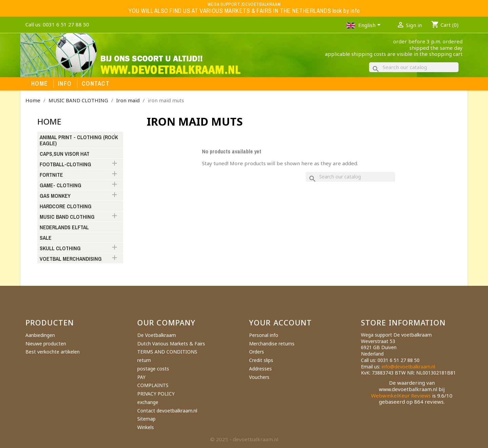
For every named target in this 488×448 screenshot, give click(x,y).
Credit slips (261, 360)
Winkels (146, 427)
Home (39, 84)
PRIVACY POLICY (156, 394)
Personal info (264, 335)
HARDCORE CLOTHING (66, 207)
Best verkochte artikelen (53, 352)
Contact (96, 84)
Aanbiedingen (40, 335)
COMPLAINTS (153, 385)
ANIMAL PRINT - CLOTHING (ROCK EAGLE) (79, 141)
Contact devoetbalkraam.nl (167, 411)
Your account (280, 322)
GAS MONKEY (55, 196)
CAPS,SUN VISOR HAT (65, 154)
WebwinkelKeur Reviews (401, 396)
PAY (141, 377)
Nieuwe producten (46, 344)
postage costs (153, 369)
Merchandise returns (272, 344)
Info (65, 84)
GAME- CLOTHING (60, 186)
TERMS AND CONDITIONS (167, 352)
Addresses (260, 369)
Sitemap (146, 419)
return (144, 360)
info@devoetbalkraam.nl (408, 367)
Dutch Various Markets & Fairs (171, 344)
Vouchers (259, 377)
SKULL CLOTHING (60, 249)
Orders (257, 352)
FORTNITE (51, 175)
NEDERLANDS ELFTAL (64, 228)
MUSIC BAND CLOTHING (67, 217)
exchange (148, 402)
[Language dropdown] (371, 26)
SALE (46, 238)
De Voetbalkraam (157, 335)
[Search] (414, 67)
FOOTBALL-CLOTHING (65, 165)
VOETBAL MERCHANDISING (71, 259)
